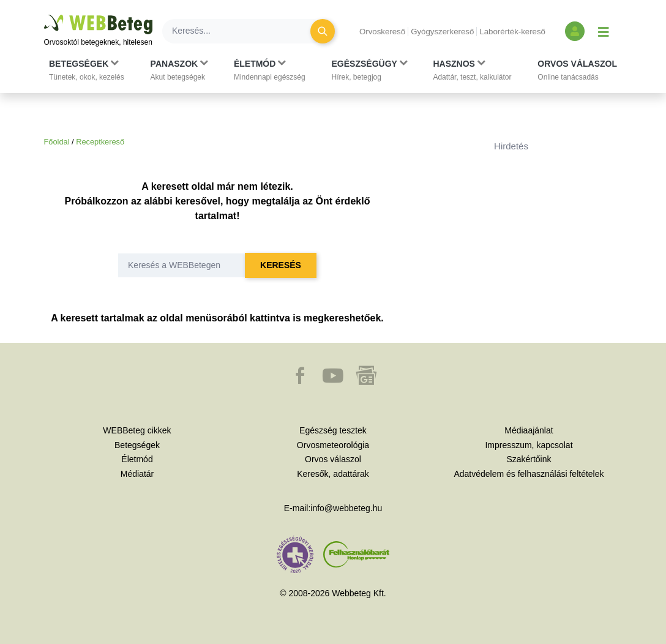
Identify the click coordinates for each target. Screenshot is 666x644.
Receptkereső (100, 142)
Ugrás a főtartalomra (44, 15)
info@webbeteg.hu (346, 508)
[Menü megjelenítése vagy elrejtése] (604, 31)
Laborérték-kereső (512, 32)
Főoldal (57, 142)
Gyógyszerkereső (442, 32)
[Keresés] (244, 31)
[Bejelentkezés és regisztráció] (575, 31)
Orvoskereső (382, 32)
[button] (87, 70)
